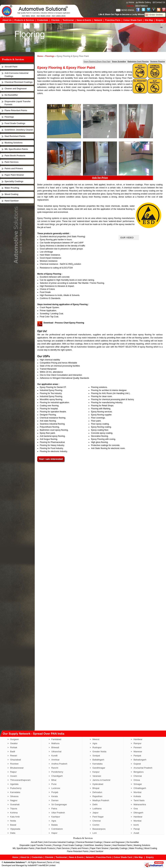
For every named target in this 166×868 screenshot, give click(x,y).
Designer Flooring (158, 62)
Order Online (156, 15)
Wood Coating (11, 194)
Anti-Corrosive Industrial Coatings (59, 842)
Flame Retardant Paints (16, 110)
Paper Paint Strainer (14, 175)
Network (98, 20)
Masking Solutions (14, 143)
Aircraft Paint (11, 67)
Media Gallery (145, 2)
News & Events (84, 20)
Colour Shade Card (133, 20)
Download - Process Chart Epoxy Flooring (64, 323)
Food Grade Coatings (15, 123)
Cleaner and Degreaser (16, 89)
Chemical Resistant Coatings (19, 82)
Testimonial (68, 20)
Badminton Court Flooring (138, 62)
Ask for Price (100, 178)
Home (131, 2)
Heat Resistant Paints (15, 136)
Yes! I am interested (51, 459)
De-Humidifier (11, 95)
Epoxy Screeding (119, 62)
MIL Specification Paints (16, 149)
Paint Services (12, 162)
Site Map (149, 20)
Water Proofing (12, 188)
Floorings (9, 117)
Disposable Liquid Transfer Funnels (35, 845)
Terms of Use (53, 862)
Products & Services (24, 20)
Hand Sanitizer (12, 201)
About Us (7, 20)
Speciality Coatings (14, 181)
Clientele (55, 20)
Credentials (43, 20)
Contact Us (160, 2)
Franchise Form (113, 20)
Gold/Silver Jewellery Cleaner (19, 130)
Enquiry (160, 20)
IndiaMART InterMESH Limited (41, 865)
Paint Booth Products (15, 156)
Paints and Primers (14, 169)
